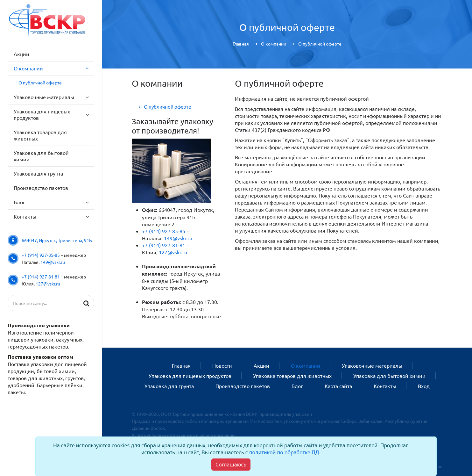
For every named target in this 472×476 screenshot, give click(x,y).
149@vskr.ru (53, 262)
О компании (306, 365)
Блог (297, 386)
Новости (222, 365)
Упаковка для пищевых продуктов (190, 376)
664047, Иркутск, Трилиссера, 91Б (57, 240)
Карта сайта (338, 386)
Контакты (385, 386)
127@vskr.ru (48, 284)
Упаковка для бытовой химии (389, 376)
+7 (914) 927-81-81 (41, 277)
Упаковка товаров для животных (292, 376)
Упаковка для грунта (169, 386)
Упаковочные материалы (372, 365)
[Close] (231, 465)
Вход (424, 386)
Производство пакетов (243, 386)
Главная (181, 365)
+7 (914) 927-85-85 (41, 255)
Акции (261, 365)
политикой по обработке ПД (284, 452)
